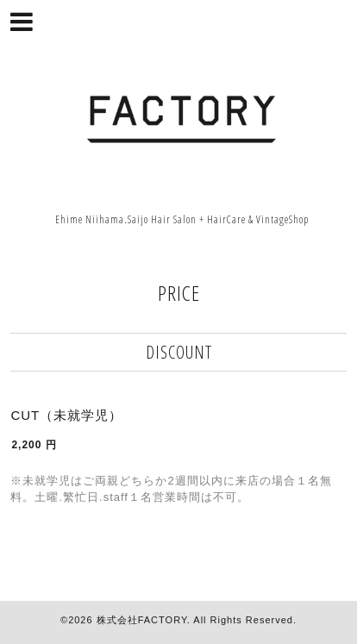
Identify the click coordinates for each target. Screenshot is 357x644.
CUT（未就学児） (66, 415)
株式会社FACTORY (142, 620)
